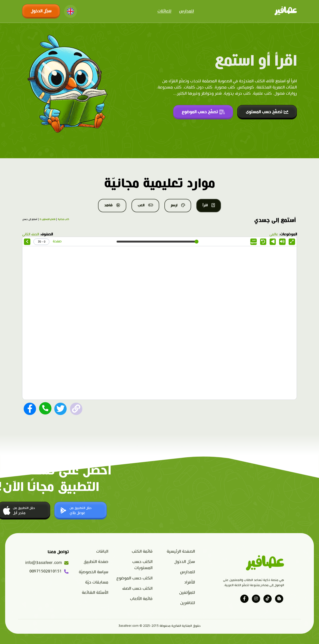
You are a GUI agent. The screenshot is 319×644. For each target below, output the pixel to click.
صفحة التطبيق (96, 562)
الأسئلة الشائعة (95, 593)
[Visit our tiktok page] (268, 599)
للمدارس (187, 11)
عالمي (274, 234)
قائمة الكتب (142, 552)
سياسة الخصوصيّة (94, 572)
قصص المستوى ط (47, 219)
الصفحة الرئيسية (181, 552)
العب (145, 205)
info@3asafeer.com (47, 563)
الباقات (102, 552)
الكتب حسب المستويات (142, 565)
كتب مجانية (63, 219)
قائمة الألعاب (141, 599)
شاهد (112, 205)
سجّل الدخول (41, 11)
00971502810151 (49, 571)
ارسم (178, 205)
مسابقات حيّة (97, 582)
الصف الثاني (30, 234)
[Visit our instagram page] (256, 599)
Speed (254, 242)
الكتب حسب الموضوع (134, 578)
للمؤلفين (187, 593)
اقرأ (209, 205)
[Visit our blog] (279, 599)
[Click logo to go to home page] (286, 11)
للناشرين (188, 603)
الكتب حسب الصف (137, 589)
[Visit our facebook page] (244, 599)
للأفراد (190, 582)
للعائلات (164, 11)
